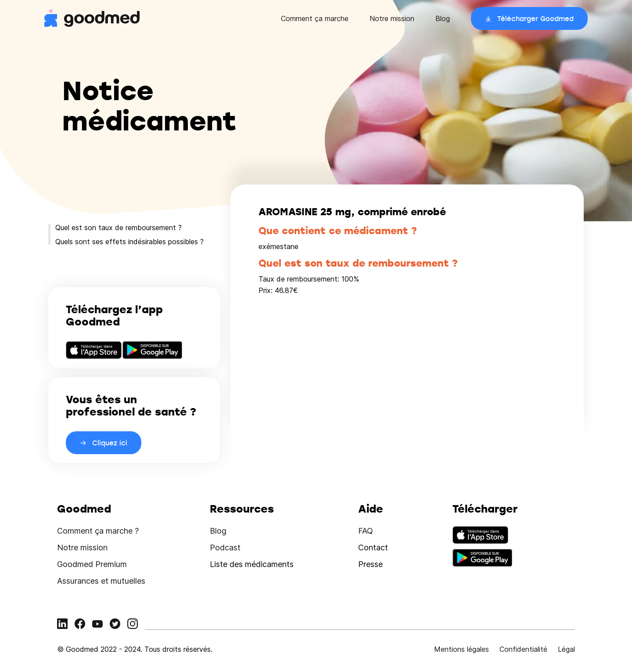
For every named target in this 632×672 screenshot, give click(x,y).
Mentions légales (461, 649)
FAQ (366, 531)
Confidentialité (523, 649)
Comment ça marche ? (98, 531)
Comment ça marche (315, 18)
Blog (443, 18)
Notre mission (392, 18)
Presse (370, 564)
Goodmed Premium (92, 564)
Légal (566, 649)
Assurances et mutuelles (101, 581)
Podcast (225, 547)
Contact (373, 547)
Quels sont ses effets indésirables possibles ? (129, 242)
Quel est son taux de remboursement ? (118, 228)
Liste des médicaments (252, 564)
